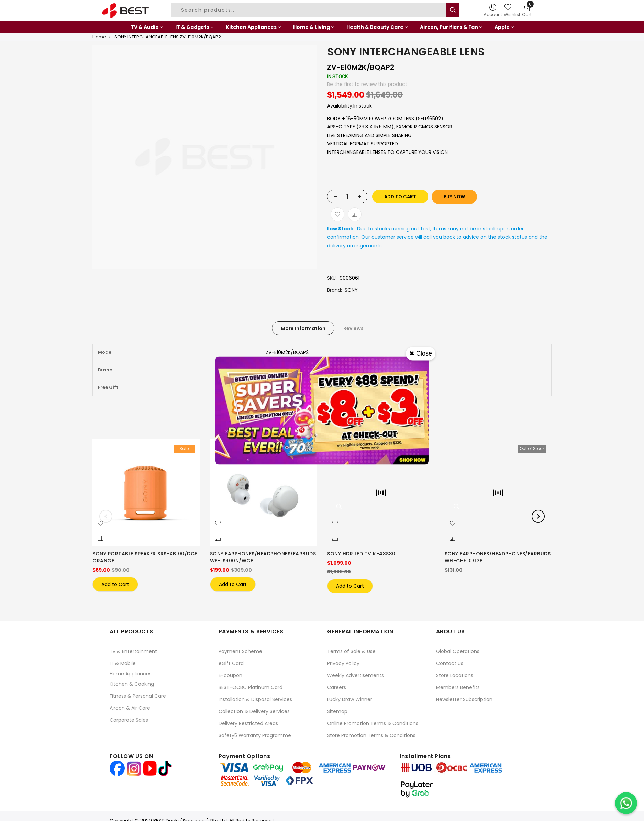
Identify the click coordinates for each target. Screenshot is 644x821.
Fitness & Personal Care (138, 696)
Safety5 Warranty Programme (255, 735)
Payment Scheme (240, 651)
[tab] (303, 328)
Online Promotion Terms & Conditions (373, 723)
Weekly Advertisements (356, 675)
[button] (100, 524)
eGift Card (231, 663)
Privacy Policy (343, 663)
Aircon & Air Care (130, 708)
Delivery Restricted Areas (248, 723)
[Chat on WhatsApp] (626, 803)
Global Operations (458, 651)
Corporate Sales (129, 720)
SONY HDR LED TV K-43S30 (361, 554)
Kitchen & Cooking (132, 684)
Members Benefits (458, 687)
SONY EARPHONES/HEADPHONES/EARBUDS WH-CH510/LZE (498, 557)
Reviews (353, 328)
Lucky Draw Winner (350, 699)
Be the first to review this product (367, 84)
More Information (303, 328)
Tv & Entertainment (133, 651)
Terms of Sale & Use (351, 651)
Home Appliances (131, 674)
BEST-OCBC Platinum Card (251, 687)
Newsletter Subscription (464, 699)
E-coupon (230, 675)
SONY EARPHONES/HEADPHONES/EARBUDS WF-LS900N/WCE (263, 557)
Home (99, 37)
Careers (337, 687)
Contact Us (450, 663)
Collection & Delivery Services (254, 711)
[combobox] (309, 10)
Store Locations (455, 675)
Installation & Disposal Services (255, 699)
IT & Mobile (123, 663)
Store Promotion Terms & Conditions (371, 735)
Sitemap (337, 711)
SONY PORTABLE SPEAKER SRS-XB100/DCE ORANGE (145, 557)
